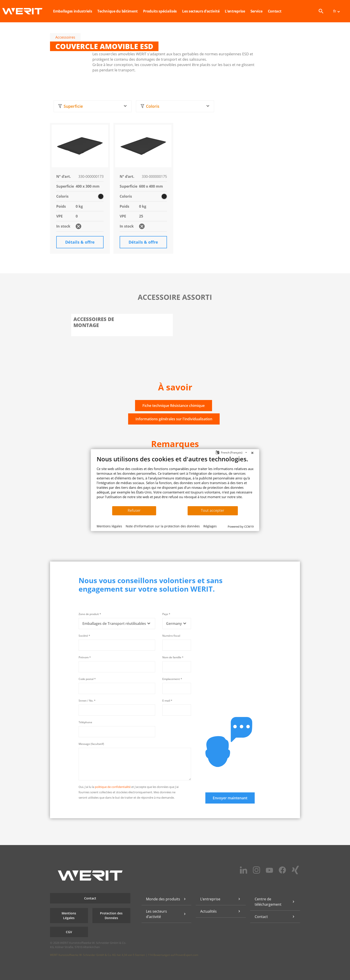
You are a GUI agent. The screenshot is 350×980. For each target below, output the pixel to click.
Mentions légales (109, 526)
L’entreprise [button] (235, 11)
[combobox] (93, 106)
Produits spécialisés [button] (160, 11)
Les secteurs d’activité (156, 914)
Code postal (87, 679)
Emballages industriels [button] (73, 11)
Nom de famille (173, 657)
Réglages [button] (210, 526)
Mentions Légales (69, 916)
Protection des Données (111, 916)
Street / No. (87, 701)
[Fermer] (252, 453)
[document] (175, 481)
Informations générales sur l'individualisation (174, 419)
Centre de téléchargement (268, 902)
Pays (166, 614)
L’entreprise (210, 899)
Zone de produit (90, 614)
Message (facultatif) (91, 744)
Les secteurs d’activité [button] (201, 11)
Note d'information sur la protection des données (163, 526)
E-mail (167, 701)
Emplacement (172, 679)
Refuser (134, 510)
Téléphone (85, 722)
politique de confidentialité (113, 787)
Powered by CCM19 (241, 526)
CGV (69, 932)
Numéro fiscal (171, 636)
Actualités (208, 911)
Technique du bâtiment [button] (118, 11)
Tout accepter (213, 510)
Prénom (85, 657)
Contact (275, 11)
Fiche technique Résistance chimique (174, 406)
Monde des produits (163, 899)
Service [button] (256, 11)
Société (84, 636)
